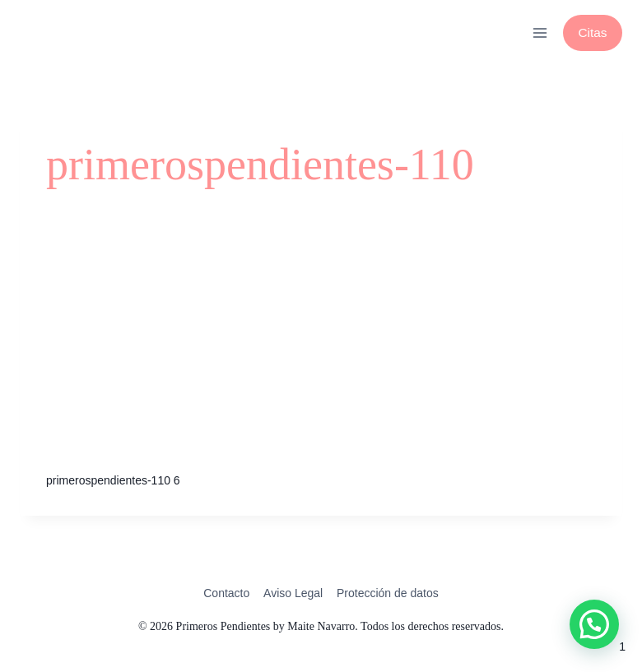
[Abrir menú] (540, 32)
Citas (592, 32)
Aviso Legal (293, 593)
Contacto (226, 593)
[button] (594, 624)
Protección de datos (388, 593)
